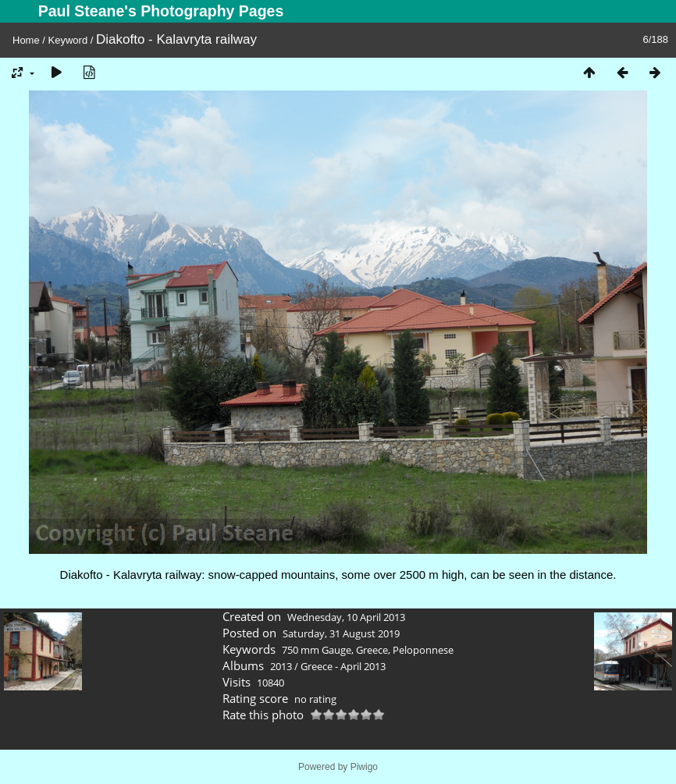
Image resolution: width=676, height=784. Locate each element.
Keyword (68, 40)
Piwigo (364, 767)
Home (26, 40)
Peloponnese (423, 650)
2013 (281, 666)
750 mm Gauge (317, 650)
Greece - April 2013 (343, 666)
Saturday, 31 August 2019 (341, 633)
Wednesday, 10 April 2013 (346, 617)
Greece (372, 650)
